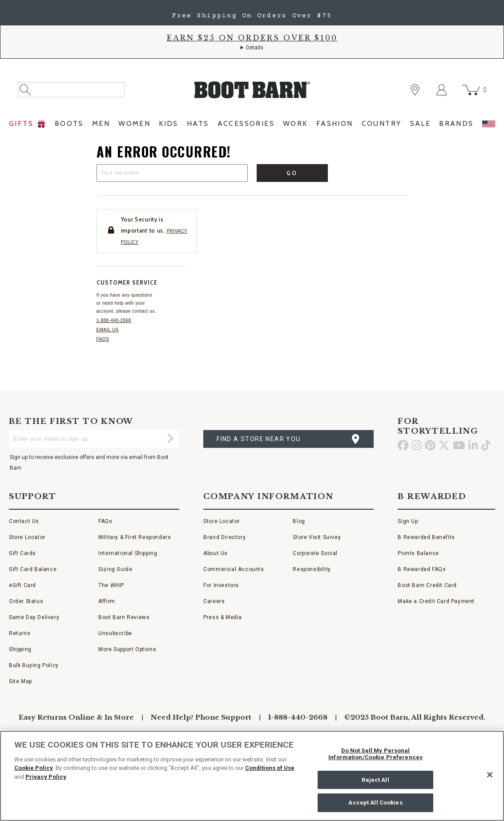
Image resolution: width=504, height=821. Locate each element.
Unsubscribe (115, 633)
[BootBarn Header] (252, 97)
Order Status (26, 601)
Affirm (107, 601)
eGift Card (22, 585)
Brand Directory (224, 537)
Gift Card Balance (33, 569)
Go (292, 173)
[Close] (490, 775)
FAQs (103, 339)
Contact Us (24, 521)
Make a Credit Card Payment (436, 601)
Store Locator (27, 537)
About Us (216, 553)
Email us (108, 330)
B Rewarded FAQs (422, 569)
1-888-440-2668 (114, 320)
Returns (20, 633)
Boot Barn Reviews (124, 617)
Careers (214, 601)
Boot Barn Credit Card (427, 585)
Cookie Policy (34, 768)
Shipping (20, 649)
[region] (252, 776)
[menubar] (252, 126)
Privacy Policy (46, 777)
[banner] (252, 68)
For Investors (221, 585)
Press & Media (223, 617)
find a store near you (258, 439)
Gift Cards (22, 553)
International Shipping (128, 553)
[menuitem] (28, 126)
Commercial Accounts (234, 569)
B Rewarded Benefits (426, 537)
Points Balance (418, 553)
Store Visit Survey (317, 537)
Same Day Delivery (34, 617)
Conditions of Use (270, 768)
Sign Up (408, 521)
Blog (299, 521)
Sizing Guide (115, 569)
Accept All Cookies (375, 803)
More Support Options (127, 649)
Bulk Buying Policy (34, 665)
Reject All (375, 780)
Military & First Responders (135, 537)
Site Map (20, 681)
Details (255, 48)
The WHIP (111, 585)
